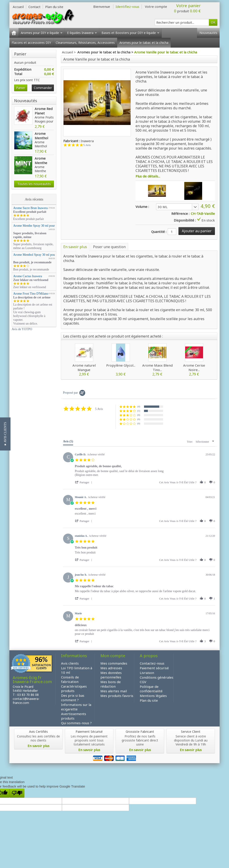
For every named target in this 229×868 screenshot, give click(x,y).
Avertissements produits (74, 716)
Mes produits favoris (117, 696)
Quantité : (159, 232)
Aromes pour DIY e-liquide (42, 33)
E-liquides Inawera (82, 33)
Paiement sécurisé (154, 668)
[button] (84, 482)
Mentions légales (153, 696)
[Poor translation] (17, 793)
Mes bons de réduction (111, 684)
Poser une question (109, 247)
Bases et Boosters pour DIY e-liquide (130, 33)
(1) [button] (139, 411)
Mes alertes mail (114, 691)
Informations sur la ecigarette (76, 707)
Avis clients (70, 663)
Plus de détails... (148, 176)
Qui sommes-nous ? (76, 723)
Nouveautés (208, 33)
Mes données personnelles (111, 675)
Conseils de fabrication (70, 679)
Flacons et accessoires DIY (31, 43)
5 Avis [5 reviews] (87, 145)
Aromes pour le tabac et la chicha (144, 43)
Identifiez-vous (127, 6)
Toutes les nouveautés (34, 184)
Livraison (147, 673)
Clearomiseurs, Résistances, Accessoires (85, 43)
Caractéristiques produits (74, 688)
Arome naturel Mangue (84, 367)
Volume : (142, 207)
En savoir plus (75, 247)
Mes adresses (111, 668)
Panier (21, 54)
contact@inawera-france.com (26, 701)
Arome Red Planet (44, 111)
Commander (43, 88)
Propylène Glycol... (121, 365)
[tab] (68, 442)
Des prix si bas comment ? (73, 698)
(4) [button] (139, 406)
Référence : (180, 213)
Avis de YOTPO (22, 329)
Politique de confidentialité (151, 689)
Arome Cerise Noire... (194, 367)
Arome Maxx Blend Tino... (157, 367)
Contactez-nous (152, 663)
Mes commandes (114, 663)
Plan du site (149, 700)
